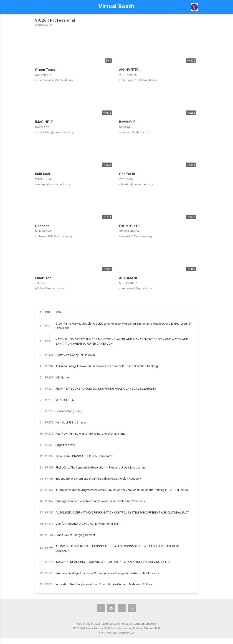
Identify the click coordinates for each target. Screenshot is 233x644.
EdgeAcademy (65, 445)
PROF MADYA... (129, 75)
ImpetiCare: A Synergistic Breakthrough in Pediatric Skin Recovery (98, 479)
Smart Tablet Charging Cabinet (75, 535)
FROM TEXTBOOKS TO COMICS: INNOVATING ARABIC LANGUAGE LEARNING (106, 389)
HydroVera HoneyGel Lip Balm (75, 355)
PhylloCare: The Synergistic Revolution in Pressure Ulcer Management (101, 467)
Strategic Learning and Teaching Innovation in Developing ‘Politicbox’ (101, 501)
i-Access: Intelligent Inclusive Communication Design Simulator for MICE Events (107, 573)
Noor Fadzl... (43, 127)
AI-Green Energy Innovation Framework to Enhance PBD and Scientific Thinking (107, 366)
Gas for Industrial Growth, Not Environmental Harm (88, 524)
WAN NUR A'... (44, 179)
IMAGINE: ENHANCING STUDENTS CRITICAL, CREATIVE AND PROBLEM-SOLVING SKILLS (113, 562)
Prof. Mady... (127, 179)
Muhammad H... (45, 231)
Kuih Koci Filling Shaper (71, 422)
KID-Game (62, 377)
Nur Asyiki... (127, 127)
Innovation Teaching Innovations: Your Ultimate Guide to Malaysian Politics (104, 584)
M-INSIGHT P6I (65, 400)
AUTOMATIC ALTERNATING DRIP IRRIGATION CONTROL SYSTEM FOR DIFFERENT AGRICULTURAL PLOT (122, 512)
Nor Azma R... (44, 75)
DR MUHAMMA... (130, 231)
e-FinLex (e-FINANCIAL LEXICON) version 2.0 (84, 456)
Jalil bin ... (41, 283)
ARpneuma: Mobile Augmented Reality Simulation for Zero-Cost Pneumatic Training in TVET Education (122, 490)
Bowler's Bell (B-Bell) (69, 411)
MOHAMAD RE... (130, 283)
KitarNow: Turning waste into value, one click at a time (90, 434)
